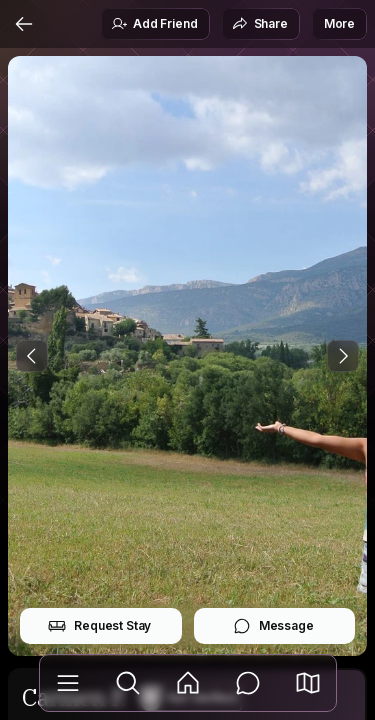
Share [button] (260, 24)
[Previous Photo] (32, 356)
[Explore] (128, 683)
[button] (308, 683)
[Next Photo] (343, 356)
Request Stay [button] (99, 626)
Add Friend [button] (154, 24)
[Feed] (188, 683)
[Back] (24, 24)
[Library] (68, 683)
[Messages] (248, 683)
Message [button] (273, 626)
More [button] (339, 23)
